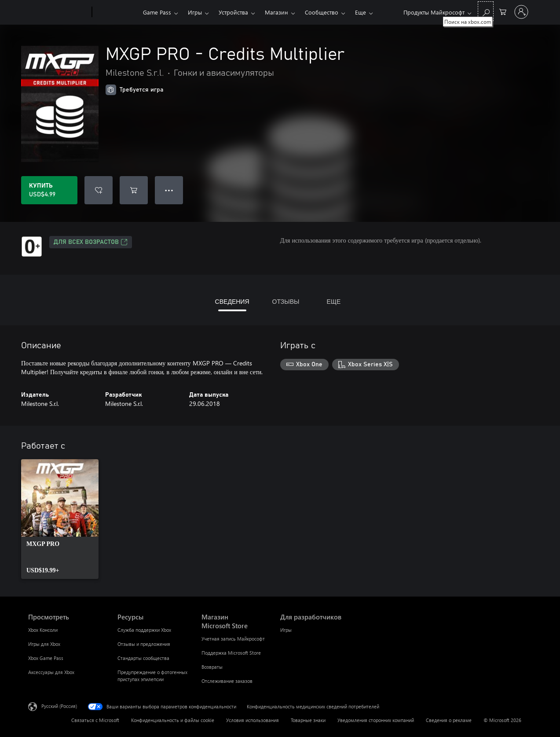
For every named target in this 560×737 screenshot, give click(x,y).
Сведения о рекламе (449, 720)
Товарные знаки (308, 720)
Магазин (276, 12)
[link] (60, 519)
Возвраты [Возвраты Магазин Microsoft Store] (212, 667)
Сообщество (322, 12)
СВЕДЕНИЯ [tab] (232, 301)
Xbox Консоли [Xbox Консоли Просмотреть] (43, 630)
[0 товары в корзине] (503, 11)
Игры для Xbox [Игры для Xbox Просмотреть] (44, 644)
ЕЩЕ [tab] (333, 301)
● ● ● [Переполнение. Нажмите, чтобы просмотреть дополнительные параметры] (169, 190)
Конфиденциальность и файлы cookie (173, 720)
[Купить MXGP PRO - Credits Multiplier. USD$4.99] (49, 190)
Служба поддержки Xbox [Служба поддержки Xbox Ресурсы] (144, 630)
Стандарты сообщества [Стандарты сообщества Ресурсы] (143, 658)
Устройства (233, 12)
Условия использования (253, 720)
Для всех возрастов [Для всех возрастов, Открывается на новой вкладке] (91, 242)
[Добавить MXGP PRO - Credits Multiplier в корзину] (134, 190)
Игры (195, 12)
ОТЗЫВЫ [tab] (286, 301)
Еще (361, 12)
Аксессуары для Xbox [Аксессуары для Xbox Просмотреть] (51, 672)
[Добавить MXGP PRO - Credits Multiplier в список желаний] (99, 190)
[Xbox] (116, 12)
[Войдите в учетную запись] (521, 12)
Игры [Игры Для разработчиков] (286, 630)
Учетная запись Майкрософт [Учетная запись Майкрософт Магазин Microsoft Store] (233, 639)
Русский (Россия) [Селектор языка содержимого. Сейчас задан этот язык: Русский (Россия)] (59, 706)
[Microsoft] (58, 12)
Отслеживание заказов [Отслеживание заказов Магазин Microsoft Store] (227, 681)
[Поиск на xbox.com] (486, 11)
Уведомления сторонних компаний (376, 720)
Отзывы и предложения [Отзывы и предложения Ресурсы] (144, 644)
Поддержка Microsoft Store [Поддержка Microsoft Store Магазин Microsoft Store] (231, 653)
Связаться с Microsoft (95, 720)
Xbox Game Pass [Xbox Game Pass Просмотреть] (46, 658)
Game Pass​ (157, 12)
